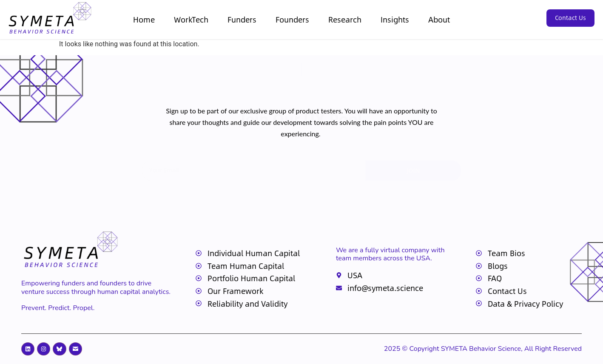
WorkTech (191, 19)
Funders (242, 19)
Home (144, 19)
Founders (292, 19)
